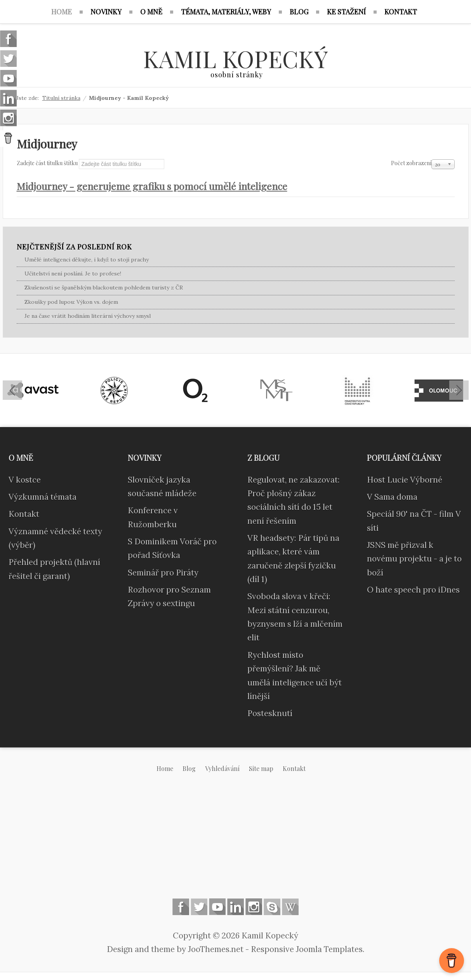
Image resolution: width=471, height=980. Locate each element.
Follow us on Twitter (199, 907)
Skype (272, 907)
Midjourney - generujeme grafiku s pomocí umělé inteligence (152, 186)
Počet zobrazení (411, 163)
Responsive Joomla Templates (307, 949)
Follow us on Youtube (217, 907)
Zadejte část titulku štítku (48, 163)
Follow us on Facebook (181, 907)
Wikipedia (290, 907)
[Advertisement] (236, 842)
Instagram (254, 907)
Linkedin (235, 907)
